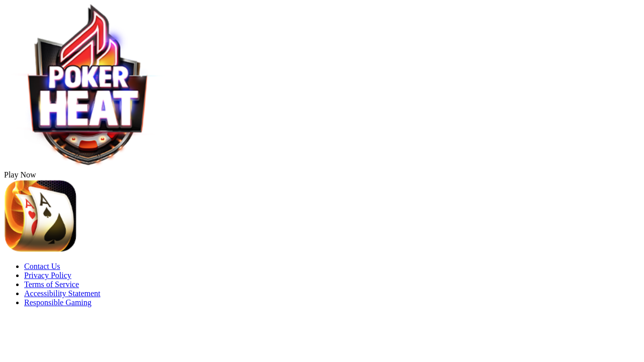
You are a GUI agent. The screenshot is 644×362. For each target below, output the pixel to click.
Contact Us (42, 266)
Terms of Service (52, 284)
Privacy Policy (48, 275)
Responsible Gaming (58, 302)
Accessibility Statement (62, 293)
